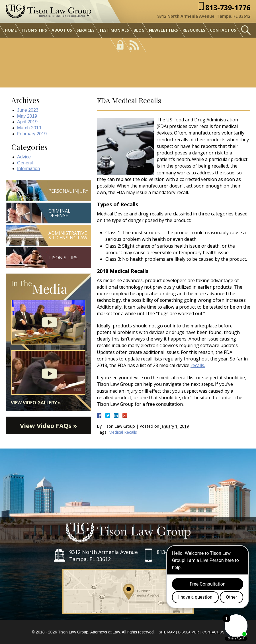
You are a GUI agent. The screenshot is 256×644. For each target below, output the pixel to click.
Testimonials (114, 30)
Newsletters (163, 30)
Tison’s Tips (34, 30)
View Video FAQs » (48, 425)
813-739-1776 (228, 8)
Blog (139, 30)
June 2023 (28, 110)
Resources (194, 30)
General (25, 163)
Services (86, 30)
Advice (24, 157)
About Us (62, 30)
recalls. (198, 365)
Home (11, 30)
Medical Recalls (123, 432)
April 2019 (27, 122)
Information (28, 169)
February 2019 (32, 134)
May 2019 (27, 116)
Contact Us (223, 30)
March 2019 (29, 128)
